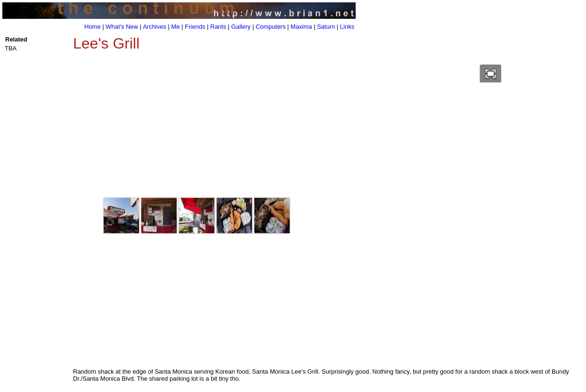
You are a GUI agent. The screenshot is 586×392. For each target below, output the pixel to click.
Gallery (241, 27)
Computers (271, 27)
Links (347, 27)
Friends (195, 27)
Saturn (326, 27)
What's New (122, 27)
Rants (218, 27)
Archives (155, 27)
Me (176, 27)
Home (93, 27)
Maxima (301, 27)
